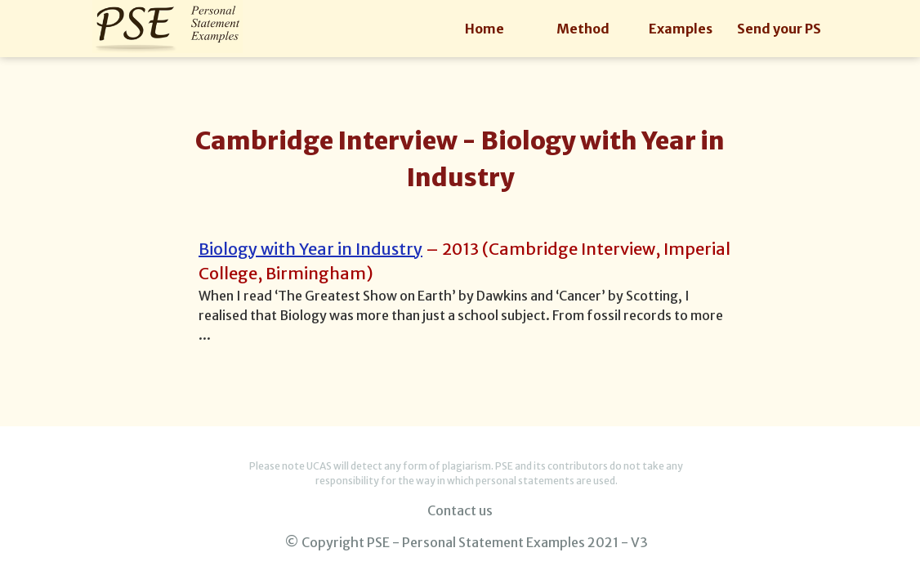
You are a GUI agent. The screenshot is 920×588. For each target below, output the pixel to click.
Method (583, 29)
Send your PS (779, 29)
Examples (681, 29)
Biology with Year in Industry (310, 249)
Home (485, 29)
